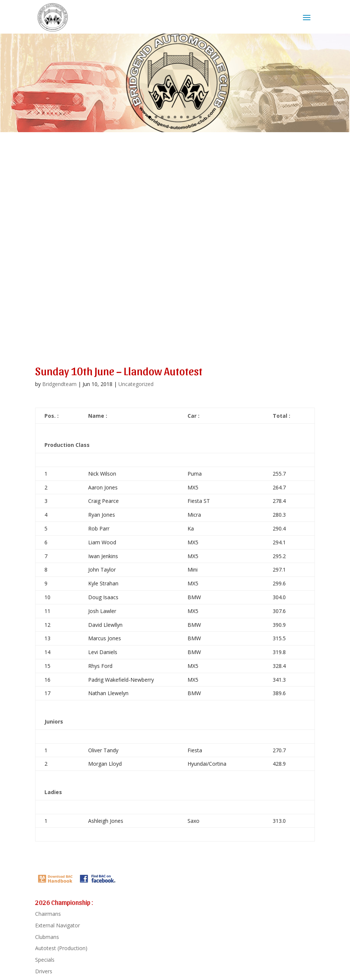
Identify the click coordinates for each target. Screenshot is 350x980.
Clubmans (47, 937)
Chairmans (48, 914)
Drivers (44, 971)
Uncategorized (136, 384)
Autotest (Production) (61, 948)
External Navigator (58, 925)
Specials (45, 960)
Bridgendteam (59, 384)
